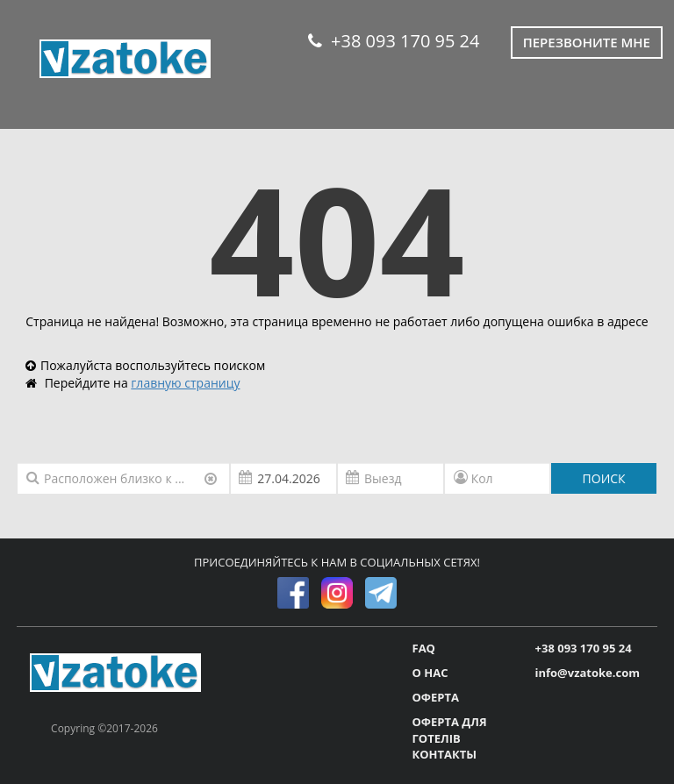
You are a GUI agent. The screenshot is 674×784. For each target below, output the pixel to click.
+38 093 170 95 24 (394, 41)
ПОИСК (604, 478)
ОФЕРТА (436, 697)
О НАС (430, 673)
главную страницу (185, 383)
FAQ (424, 648)
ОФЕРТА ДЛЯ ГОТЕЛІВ (450, 730)
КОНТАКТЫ (445, 754)
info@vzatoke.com (588, 673)
